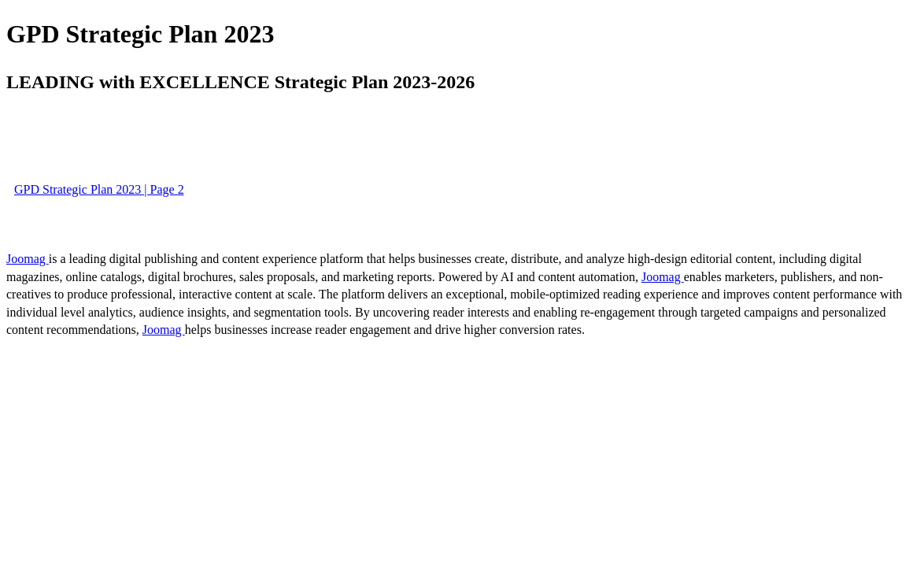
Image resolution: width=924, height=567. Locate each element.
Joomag (28, 259)
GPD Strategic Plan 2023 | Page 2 (99, 189)
